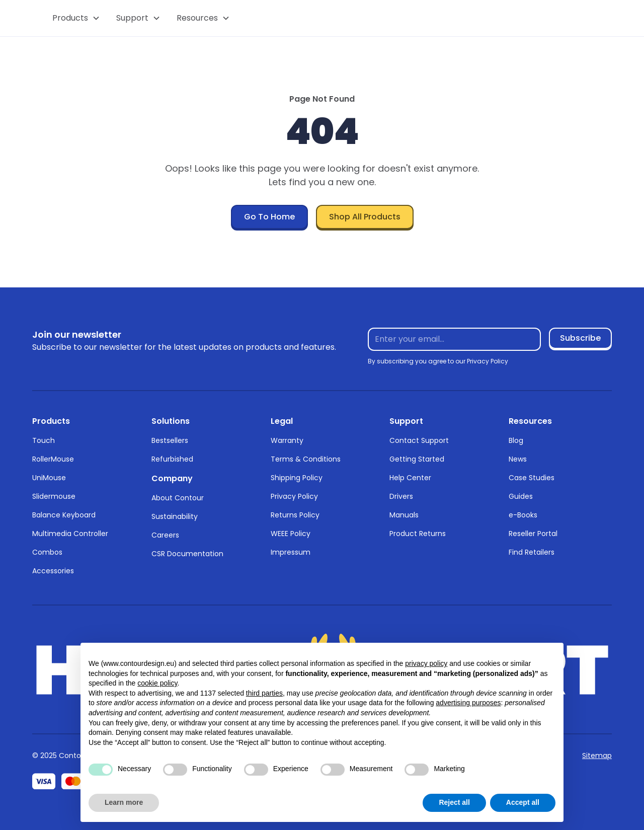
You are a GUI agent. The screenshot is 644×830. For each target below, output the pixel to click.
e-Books (523, 515)
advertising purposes (468, 703)
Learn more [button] (124, 802)
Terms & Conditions (306, 459)
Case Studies (532, 478)
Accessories (53, 571)
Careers (165, 535)
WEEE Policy (291, 534)
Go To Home (269, 217)
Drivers (401, 496)
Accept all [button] (523, 802)
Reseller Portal (533, 534)
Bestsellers (170, 440)
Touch (44, 440)
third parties (264, 693)
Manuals (404, 515)
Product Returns (418, 534)
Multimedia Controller (70, 534)
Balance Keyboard (64, 515)
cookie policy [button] (157, 683)
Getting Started (417, 459)
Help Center (410, 478)
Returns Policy (295, 515)
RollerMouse (53, 459)
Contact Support (419, 440)
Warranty (287, 440)
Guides (521, 496)
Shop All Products (365, 217)
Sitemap (597, 756)
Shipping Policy (297, 478)
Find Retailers (532, 552)
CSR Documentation (187, 554)
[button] (76, 18)
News (518, 459)
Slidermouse (54, 496)
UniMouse (49, 478)
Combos (47, 552)
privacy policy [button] (426, 663)
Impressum (291, 552)
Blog (516, 440)
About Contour (178, 498)
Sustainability (175, 516)
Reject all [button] (454, 802)
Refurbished (172, 459)
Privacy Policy (294, 496)
